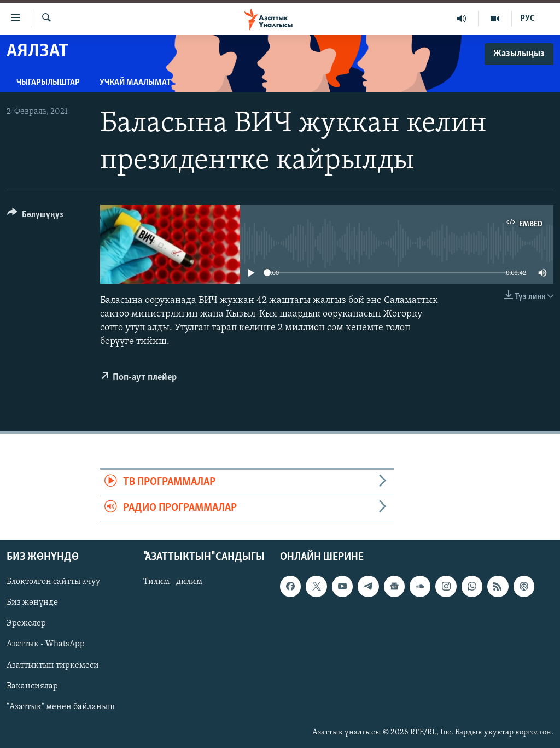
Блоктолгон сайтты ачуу (53, 582)
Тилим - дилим (173, 582)
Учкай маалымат (135, 83)
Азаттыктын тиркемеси (53, 665)
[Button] (35, 216)
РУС (527, 19)
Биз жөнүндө (32, 603)
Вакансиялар (32, 686)
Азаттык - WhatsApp (46, 645)
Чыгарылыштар (48, 83)
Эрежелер (26, 624)
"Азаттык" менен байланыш (61, 707)
